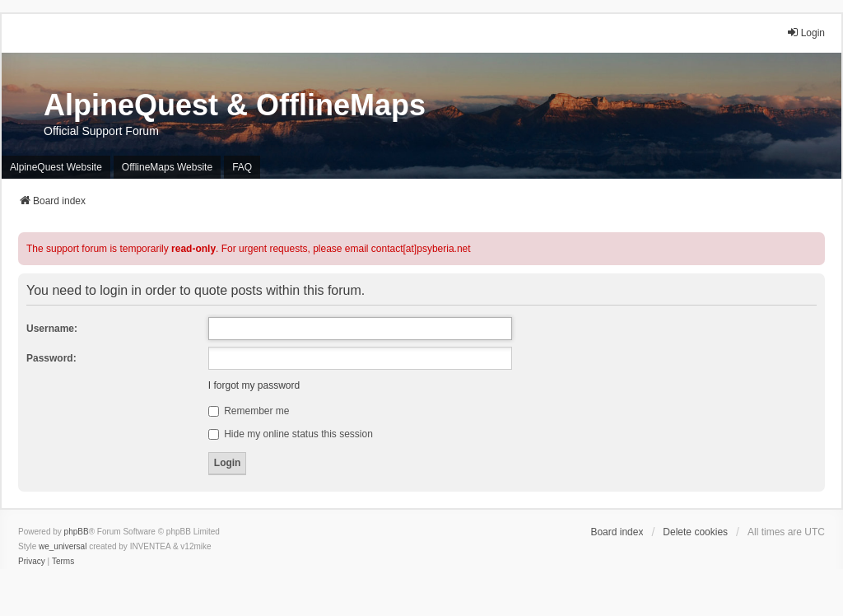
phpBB (77, 532)
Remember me (249, 411)
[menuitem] (32, 562)
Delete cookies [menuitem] (695, 532)
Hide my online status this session (291, 434)
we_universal (63, 546)
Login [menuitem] (806, 33)
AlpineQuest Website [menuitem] (56, 167)
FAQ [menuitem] (242, 167)
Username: (52, 329)
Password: (51, 358)
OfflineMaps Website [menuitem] (167, 167)
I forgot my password (254, 385)
